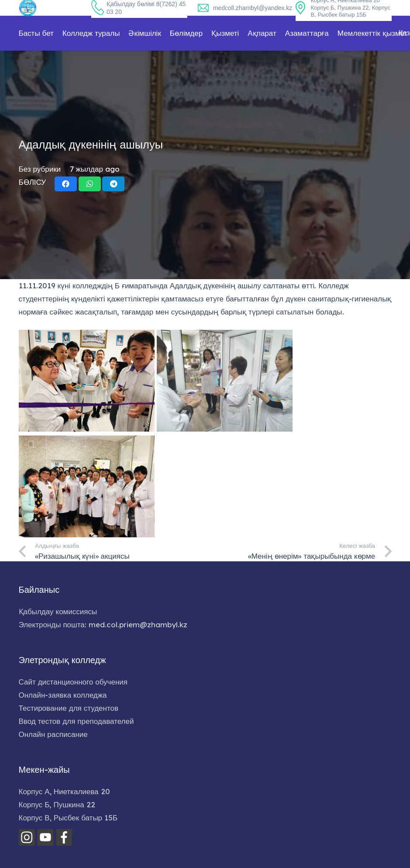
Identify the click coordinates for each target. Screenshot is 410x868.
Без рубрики (40, 169)
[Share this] (66, 184)
